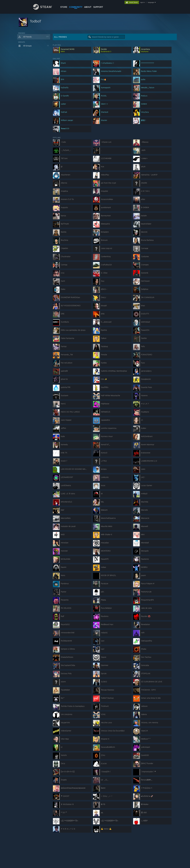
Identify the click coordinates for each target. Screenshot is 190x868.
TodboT (36, 21)
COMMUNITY (76, 7)
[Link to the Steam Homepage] (45, 9)
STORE (64, 7)
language (151, 2)
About (88, 7)
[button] (95, 22)
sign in (142, 2)
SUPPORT (98, 7)
